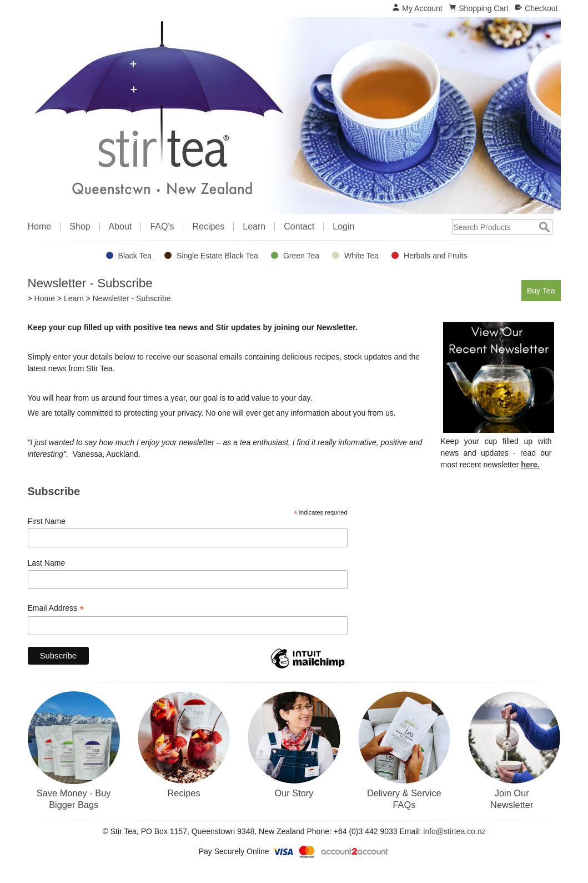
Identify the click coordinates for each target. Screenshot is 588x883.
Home (40, 227)
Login (343, 227)
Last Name (47, 563)
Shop (80, 227)
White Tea (361, 256)
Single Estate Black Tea (217, 256)
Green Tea (301, 256)
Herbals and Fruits (435, 256)
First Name (47, 521)
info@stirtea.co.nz (454, 831)
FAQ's (162, 227)
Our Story (294, 793)
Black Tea (135, 256)
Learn (254, 227)
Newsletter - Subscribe (132, 298)
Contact (299, 227)
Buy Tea (539, 290)
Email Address (56, 608)
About (120, 227)
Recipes (208, 227)
